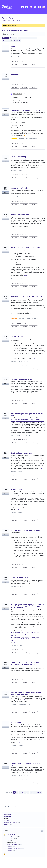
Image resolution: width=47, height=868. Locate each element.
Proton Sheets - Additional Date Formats (26, 110)
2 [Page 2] (17, 792)
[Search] (42, 831)
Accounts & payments (12, 837)
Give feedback (11, 835)
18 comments (14, 512)
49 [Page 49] (34, 792)
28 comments (14, 705)
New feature (21, 57)
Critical (35, 65)
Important (25, 65)
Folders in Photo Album (20, 578)
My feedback (17, 41)
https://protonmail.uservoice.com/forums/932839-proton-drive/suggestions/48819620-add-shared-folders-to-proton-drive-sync (27, 639)
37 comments (21, 139)
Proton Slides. (16, 75)
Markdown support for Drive (21, 379)
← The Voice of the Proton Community (11, 21)
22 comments (14, 279)
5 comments (13, 675)
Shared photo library (18, 157)
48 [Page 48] (31, 792)
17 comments (14, 361)
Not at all (16, 65)
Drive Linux (15, 46)
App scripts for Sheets (19, 188)
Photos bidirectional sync (20, 215)
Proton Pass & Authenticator (13, 849)
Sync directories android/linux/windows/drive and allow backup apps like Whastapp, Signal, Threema (28, 606)
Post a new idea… (8, 817)
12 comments (21, 318)
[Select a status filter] (7, 41)
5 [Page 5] (25, 792)
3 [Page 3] (20, 792)
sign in (16, 807)
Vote (5, 51)
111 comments (14, 57)
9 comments (13, 197)
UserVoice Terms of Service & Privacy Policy (23, 864)
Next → (39, 792)
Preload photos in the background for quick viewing (27, 764)
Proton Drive (10, 843)
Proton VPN (10, 850)
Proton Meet (10, 847)
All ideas (6, 819)
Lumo (8, 841)
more (25, 276)
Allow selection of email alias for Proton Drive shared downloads (26, 693)
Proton (9, 854)
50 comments (14, 170)
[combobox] (23, 831)
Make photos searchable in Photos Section (27, 248)
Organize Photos (17, 336)
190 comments (14, 80)
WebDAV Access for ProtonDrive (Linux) (26, 530)
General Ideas (10, 839)
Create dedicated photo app (21, 453)
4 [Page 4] (22, 792)
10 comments (14, 746)
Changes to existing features (31, 139)
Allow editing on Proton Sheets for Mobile (26, 297)
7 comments (13, 435)
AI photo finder (16, 489)
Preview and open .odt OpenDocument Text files (27, 415)
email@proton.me (26, 700)
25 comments (14, 230)
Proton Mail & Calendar (12, 845)
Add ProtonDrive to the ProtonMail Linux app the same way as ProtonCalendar (28, 664)
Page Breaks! (16, 722)
